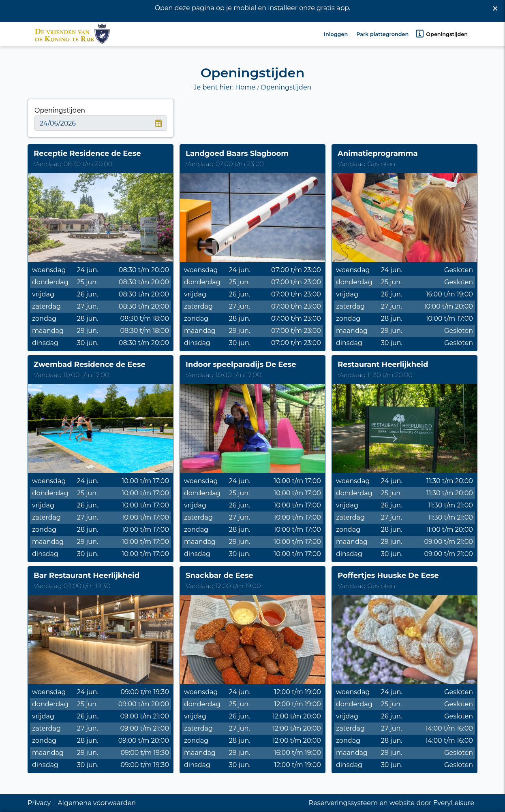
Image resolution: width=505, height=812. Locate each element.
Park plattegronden (382, 32)
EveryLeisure (454, 803)
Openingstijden (441, 31)
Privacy (39, 803)
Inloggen (336, 32)
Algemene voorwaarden (97, 803)
